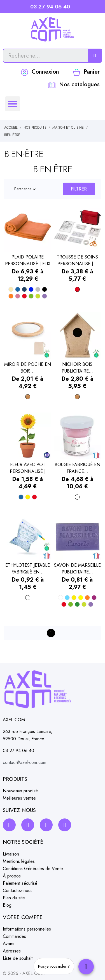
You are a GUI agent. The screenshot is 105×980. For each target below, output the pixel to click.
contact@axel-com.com (25, 762)
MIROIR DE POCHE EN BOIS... (28, 368)
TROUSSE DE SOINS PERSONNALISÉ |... (77, 260)
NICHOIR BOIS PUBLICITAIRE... (77, 368)
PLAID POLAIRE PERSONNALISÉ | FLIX (28, 260)
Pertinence (26, 189)
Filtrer (79, 189)
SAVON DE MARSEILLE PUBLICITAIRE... (77, 569)
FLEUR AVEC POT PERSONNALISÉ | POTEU (28, 468)
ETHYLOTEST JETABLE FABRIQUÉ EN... (28, 569)
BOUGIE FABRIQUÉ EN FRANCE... (77, 468)
